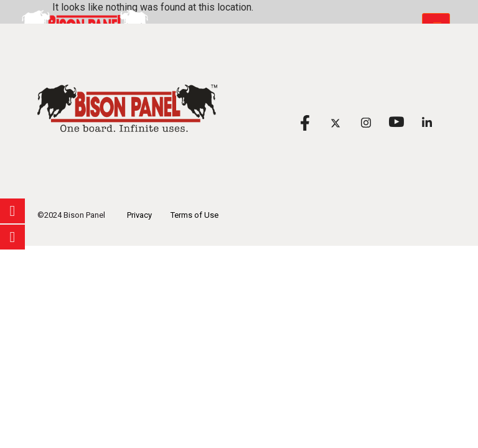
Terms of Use (194, 215)
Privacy (139, 215)
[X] (335, 123)
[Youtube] (396, 123)
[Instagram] (366, 123)
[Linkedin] (427, 123)
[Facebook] (305, 123)
